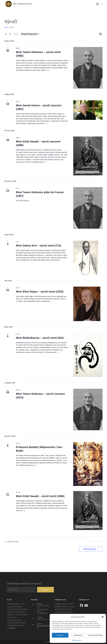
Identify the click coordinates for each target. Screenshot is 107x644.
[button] (103, 617)
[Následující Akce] (10, 34)
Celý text (12, 628)
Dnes (16, 34)
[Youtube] (86, 605)
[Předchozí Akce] (6, 34)
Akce (6, 27)
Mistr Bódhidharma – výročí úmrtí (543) (40, 338)
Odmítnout (78, 635)
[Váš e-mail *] (21, 590)
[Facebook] (81, 605)
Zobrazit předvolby (96, 635)
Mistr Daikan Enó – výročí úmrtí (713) (38, 246)
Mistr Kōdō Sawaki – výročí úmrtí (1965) (40, 496)
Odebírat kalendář (90, 549)
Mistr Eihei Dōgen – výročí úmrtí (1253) (40, 292)
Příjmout (60, 635)
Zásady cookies (77, 640)
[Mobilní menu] (97, 4)
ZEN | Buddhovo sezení (23, 4)
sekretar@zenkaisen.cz (44, 627)
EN (102, 4)
